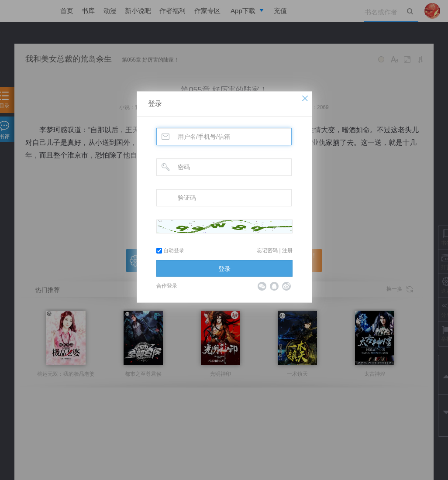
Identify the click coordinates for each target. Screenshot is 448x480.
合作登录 (167, 286)
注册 (287, 250)
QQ (274, 286)
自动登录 (170, 250)
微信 (262, 286)
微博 (286, 286)
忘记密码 (267, 250)
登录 (155, 104)
